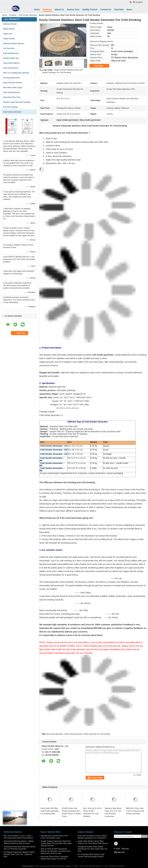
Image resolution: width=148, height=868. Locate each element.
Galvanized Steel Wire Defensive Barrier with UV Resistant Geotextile (20, 848)
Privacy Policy (27, 866)
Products (47, 9)
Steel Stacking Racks (11, 92)
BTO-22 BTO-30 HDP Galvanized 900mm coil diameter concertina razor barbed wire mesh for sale (56, 851)
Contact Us (106, 9)
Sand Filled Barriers (11, 53)
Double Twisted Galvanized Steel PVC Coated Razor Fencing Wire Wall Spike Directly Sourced (56, 843)
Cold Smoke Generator (28, 15)
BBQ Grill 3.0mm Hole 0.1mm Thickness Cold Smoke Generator (135, 811)
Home (37, 9)
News (129, 9)
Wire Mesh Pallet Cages (13, 88)
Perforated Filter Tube (12, 97)
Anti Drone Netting (10, 107)
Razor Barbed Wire (11, 68)
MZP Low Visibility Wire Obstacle (16, 73)
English (140, 2)
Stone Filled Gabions (11, 63)
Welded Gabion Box (11, 58)
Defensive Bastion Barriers (14, 44)
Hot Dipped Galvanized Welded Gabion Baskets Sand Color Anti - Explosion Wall (19, 854)
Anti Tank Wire (9, 48)
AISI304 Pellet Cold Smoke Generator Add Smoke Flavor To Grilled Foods (71, 812)
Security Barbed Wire (11, 78)
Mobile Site (119, 852)
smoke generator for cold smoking (97, 734)
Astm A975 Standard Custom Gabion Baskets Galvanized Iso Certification (92, 837)
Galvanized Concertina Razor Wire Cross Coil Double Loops (54, 837)
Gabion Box (8, 34)
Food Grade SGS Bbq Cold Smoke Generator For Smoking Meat (50, 811)
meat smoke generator (73, 734)
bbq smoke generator (55, 734)
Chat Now (119, 9)
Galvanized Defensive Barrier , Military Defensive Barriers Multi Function (19, 842)
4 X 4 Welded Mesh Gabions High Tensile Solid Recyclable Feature (91, 855)
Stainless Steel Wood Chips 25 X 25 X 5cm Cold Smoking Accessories (113, 812)
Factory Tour (73, 9)
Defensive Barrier (10, 24)
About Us (59, 9)
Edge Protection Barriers (13, 83)
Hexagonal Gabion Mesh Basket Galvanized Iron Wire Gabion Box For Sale (92, 849)
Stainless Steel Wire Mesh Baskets (17, 102)
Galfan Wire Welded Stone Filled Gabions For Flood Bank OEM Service (93, 842)
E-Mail (117, 849)
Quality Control (90, 9)
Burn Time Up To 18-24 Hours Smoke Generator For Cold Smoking (92, 812)
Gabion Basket (9, 39)
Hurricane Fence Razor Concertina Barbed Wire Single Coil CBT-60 (54, 858)
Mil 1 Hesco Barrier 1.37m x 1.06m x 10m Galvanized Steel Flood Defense (18, 837)
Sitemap (125, 849)
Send (144, 836)
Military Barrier (9, 29)
